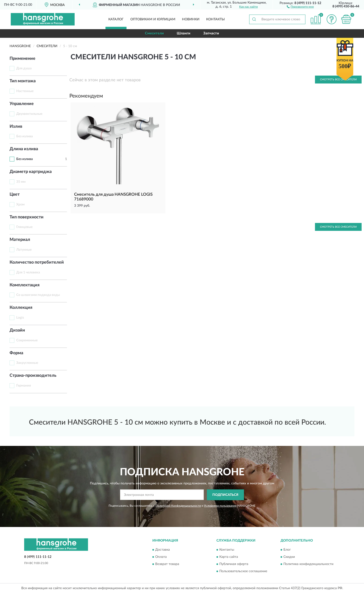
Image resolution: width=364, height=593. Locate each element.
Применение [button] (22, 59)
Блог (287, 550)
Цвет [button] (15, 194)
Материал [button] (20, 240)
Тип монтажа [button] (23, 81)
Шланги (184, 33)
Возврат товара (167, 564)
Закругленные (27, 363)
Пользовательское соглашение (243, 571)
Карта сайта (229, 557)
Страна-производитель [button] (33, 376)
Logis (20, 318)
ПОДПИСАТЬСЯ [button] (225, 495)
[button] (300, 6)
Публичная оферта (234, 564)
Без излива (25, 136)
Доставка (163, 550)
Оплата (161, 557)
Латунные (24, 250)
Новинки (191, 19)
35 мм (21, 182)
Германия (24, 386)
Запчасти (211, 33)
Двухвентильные (29, 114)
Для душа (24, 68)
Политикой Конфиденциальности (178, 506)
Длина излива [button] (24, 149)
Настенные (25, 91)
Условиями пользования (220, 506)
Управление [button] (22, 104)
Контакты (215, 19)
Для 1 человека (28, 272)
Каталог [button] (116, 19)
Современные (27, 340)
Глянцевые (24, 227)
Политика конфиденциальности (308, 564)
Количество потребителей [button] (37, 262)
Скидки (289, 557)
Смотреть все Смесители (338, 227)
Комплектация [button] (25, 285)
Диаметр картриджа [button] (31, 172)
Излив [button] (16, 127)
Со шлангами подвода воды (38, 295)
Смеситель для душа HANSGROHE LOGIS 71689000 (113, 197)
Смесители (154, 33)
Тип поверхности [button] (27, 217)
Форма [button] (16, 353)
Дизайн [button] (17, 330)
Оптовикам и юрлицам (153, 19)
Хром (20, 205)
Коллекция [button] (21, 308)
